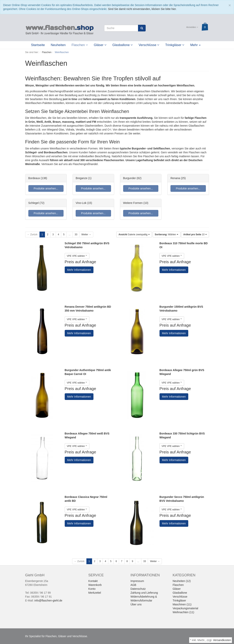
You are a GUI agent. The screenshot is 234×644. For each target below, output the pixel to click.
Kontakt (93, 581)
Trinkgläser (175, 45)
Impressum (137, 581)
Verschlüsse (149, 45)
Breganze (82, 178)
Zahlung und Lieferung (144, 593)
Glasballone (123, 45)
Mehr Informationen (79, 270)
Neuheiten (58, 45)
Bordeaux (34, 178)
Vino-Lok (81, 203)
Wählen (167, 235)
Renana (175, 178)
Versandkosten (222, 640)
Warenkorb (95, 585)
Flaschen (80, 45)
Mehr (195, 45)
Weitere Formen (133, 203)
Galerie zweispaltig (134, 235)
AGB (133, 585)
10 (195, 235)
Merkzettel (95, 593)
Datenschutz (138, 589)
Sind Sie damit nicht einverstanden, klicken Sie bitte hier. (142, 9)
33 (76, 235)
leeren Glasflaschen (192, 126)
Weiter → (86, 235)
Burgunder (130, 178)
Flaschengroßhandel (61, 91)
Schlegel (34, 203)
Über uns (136, 604)
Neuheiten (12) (182, 581)
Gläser (100, 45)
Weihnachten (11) (183, 612)
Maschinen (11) (182, 604)
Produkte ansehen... (46, 188)
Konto (92, 589)
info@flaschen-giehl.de (48, 600)
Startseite (38, 45)
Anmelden (192, 27)
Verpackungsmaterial (185, 608)
